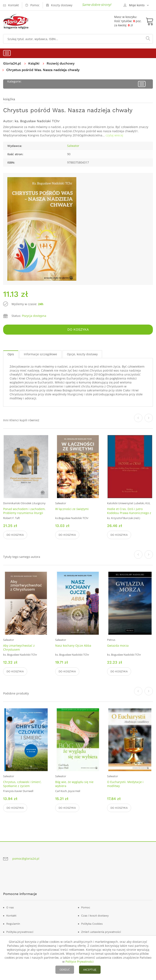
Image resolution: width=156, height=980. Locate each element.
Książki (34, 63)
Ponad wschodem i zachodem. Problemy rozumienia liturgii (24, 511)
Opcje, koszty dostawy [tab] (82, 354)
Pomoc (86, 907)
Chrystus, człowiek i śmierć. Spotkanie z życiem (22, 784)
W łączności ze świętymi (72, 509)
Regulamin (13, 924)
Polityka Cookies (92, 924)
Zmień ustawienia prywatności (101, 932)
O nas (10, 907)
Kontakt (11, 916)
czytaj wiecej (114, 135)
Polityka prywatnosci (20, 932)
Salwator (73, 146)
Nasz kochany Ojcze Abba (73, 646)
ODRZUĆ (65, 970)
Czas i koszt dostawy (95, 916)
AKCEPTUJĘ (90, 970)
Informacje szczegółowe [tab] (40, 354)
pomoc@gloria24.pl (26, 859)
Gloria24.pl (12, 63)
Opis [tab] (11, 354)
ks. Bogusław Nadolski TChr (37, 121)
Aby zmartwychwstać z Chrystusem (19, 647)
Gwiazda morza (118, 646)
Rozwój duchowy (61, 63)
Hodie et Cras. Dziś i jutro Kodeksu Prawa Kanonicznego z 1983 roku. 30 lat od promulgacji (130, 513)
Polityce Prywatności (80, 962)
